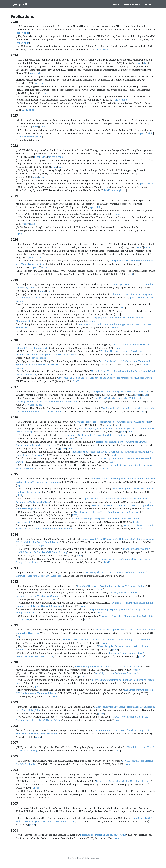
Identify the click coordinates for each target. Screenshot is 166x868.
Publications (132, 4)
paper (20, 33)
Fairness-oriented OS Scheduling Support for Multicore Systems (92, 435)
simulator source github (29, 137)
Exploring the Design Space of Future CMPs (103, 835)
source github (55, 157)
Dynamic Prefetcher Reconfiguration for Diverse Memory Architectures (113, 422)
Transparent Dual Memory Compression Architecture (120, 391)
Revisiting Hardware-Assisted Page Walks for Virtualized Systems (112, 586)
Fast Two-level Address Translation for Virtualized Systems (106, 512)
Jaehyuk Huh (22, 4)
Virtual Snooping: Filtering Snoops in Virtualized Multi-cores (107, 667)
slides (147, 247)
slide (27, 33)
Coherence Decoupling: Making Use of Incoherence (124, 781)
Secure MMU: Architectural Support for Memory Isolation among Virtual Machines (107, 640)
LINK (99, 50)
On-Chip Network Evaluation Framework (117, 673)
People (149, 4)
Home (116, 4)
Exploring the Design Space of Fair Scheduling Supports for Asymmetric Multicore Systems (106, 378)
